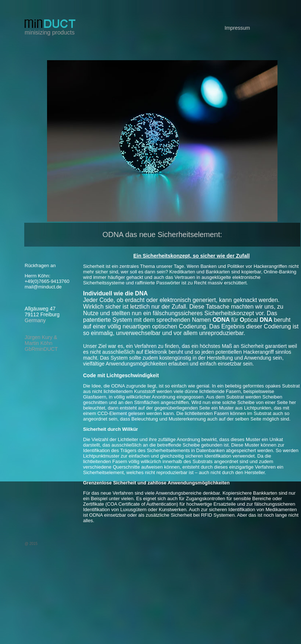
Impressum (237, 28)
